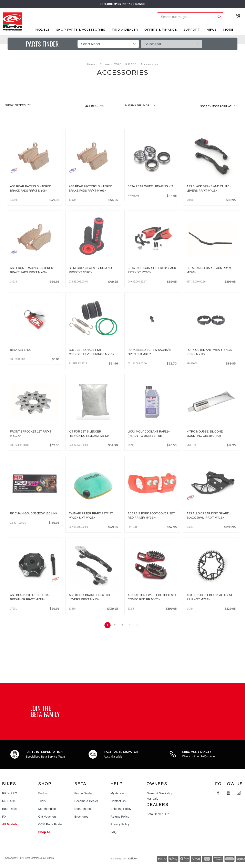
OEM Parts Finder (51, 824)
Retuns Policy (120, 816)
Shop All (44, 832)
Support (192, 30)
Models (43, 30)
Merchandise (47, 809)
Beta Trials (9, 809)
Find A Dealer (125, 30)
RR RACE (9, 801)
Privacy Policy (120, 824)
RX (4, 816)
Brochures (81, 816)
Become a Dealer (86, 801)
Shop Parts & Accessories (81, 30)
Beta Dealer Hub (158, 814)
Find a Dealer (84, 793)
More (228, 30)
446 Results (95, 106)
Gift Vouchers (48, 816)
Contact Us (118, 801)
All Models (10, 824)
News (212, 30)
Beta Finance (83, 809)
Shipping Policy (121, 809)
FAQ (114, 832)
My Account (119, 793)
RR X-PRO (10, 793)
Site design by (122, 859)
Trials (42, 801)
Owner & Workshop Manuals (160, 796)
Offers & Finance (161, 30)
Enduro (43, 793)
